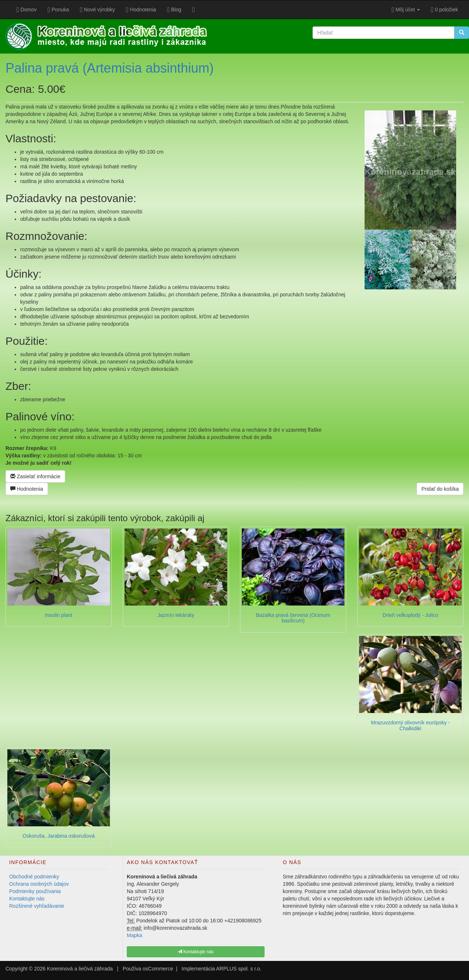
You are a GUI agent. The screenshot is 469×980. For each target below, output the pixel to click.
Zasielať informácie (35, 476)
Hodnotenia (27, 489)
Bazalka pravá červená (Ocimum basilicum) (293, 618)
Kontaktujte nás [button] (196, 952)
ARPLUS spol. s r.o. (239, 969)
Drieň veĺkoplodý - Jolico (410, 615)
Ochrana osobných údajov (39, 884)
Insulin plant (59, 615)
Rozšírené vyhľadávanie (37, 906)
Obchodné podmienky (34, 877)
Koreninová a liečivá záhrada (80, 969)
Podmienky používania (35, 891)
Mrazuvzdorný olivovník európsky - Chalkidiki (410, 725)
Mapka (134, 935)
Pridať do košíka (440, 489)
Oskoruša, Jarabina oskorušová (59, 836)
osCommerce (158, 969)
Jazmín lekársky (176, 615)
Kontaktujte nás (27, 899)
